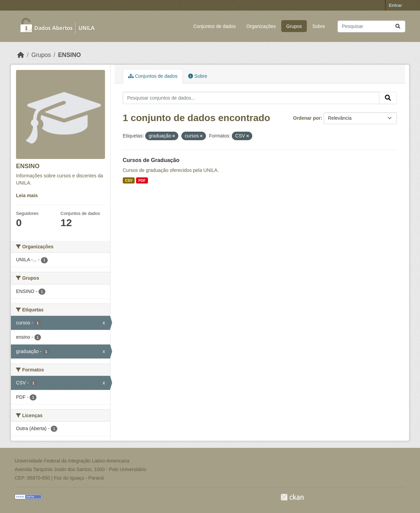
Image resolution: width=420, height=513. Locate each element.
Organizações (261, 26)
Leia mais (27, 195)
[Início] (21, 55)
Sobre (319, 26)
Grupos (294, 26)
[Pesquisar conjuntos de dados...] (371, 26)
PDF (142, 180)
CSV (129, 180)
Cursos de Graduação (151, 160)
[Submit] (398, 26)
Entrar (395, 5)
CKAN (292, 497)
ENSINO (69, 55)
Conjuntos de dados (215, 26)
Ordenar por (307, 118)
